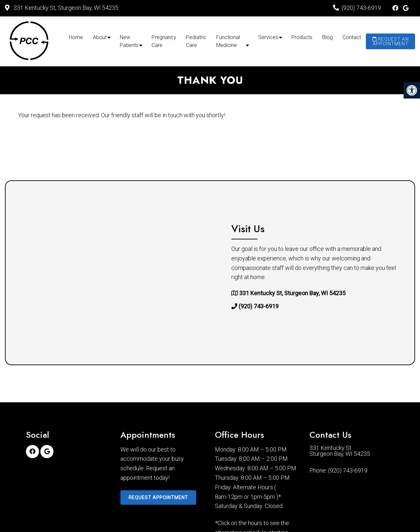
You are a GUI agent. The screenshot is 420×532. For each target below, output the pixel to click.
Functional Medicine (228, 41)
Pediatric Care (196, 41)
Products (302, 37)
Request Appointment (158, 498)
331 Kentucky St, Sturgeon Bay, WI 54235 (65, 8)
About (100, 37)
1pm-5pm (263, 497)
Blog (327, 37)
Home (76, 37)
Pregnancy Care (164, 41)
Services (268, 37)
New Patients (129, 41)
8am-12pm (229, 497)
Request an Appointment (391, 41)
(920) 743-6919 (361, 8)
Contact (352, 37)
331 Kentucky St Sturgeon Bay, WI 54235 (340, 451)
